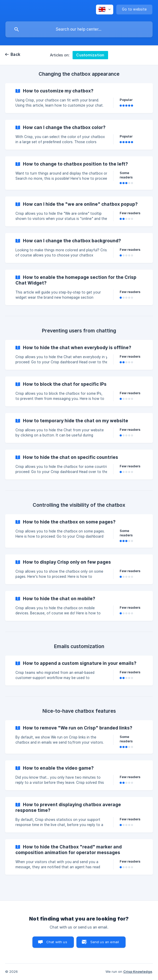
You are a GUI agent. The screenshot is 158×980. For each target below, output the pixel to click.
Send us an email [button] (105, 942)
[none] (105, 10)
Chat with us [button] (57, 942)
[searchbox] (79, 29)
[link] (79, 98)
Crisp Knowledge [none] (138, 972)
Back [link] (15, 54)
